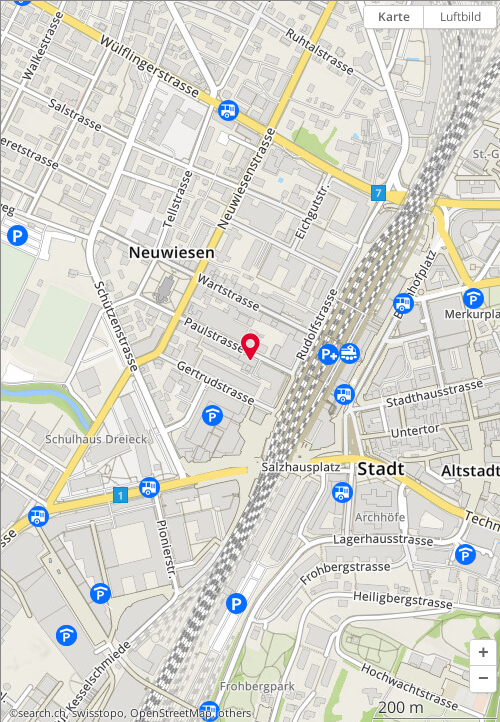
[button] (483, 653)
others (234, 713)
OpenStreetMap (171, 713)
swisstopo (98, 713)
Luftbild (460, 16)
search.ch (42, 713)
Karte (394, 16)
